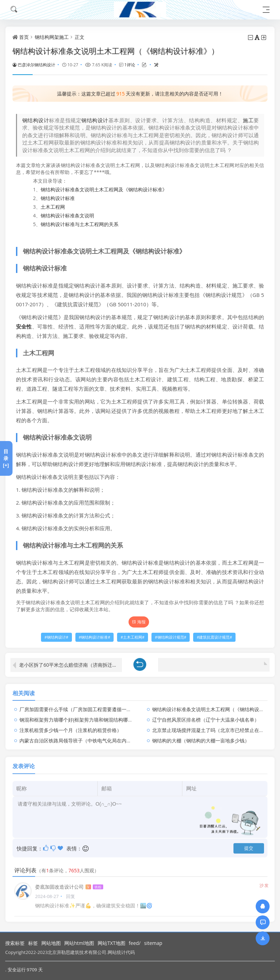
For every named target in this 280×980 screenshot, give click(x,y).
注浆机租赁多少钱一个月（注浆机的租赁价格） (71, 726)
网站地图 (51, 943)
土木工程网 (53, 207)
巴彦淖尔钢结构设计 (34, 65)
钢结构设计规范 (171, 637)
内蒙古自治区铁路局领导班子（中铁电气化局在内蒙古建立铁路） (90, 737)
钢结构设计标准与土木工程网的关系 (80, 224)
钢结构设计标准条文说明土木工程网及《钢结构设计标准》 (104, 189)
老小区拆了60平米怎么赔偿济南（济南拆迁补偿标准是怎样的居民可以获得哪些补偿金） (71, 661)
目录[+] (6, 458)
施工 (248, 120)
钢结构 (89, 120)
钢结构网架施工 (52, 37)
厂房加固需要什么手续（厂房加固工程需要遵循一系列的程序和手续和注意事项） (107, 705)
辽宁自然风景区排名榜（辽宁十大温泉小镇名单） (206, 716)
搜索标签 (15, 943)
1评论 (130, 65)
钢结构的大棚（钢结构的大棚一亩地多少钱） (201, 737)
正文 (80, 37)
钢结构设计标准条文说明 (67, 215)
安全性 (24, 326)
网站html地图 (79, 943)
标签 (33, 943)
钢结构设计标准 (58, 198)
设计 (103, 120)
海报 (139, 622)
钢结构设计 (36, 120)
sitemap (153, 943)
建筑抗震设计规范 (214, 637)
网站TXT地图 (112, 943)
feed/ (135, 943)
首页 (24, 37)
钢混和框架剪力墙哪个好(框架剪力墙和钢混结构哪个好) (79, 716)
